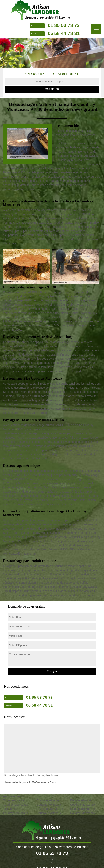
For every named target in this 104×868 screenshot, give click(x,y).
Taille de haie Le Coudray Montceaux (15, 811)
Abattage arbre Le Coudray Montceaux (49, 803)
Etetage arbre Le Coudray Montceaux (83, 803)
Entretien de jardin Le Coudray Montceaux (50, 811)
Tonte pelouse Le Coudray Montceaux (15, 803)
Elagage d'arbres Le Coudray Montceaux (83, 811)
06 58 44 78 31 (64, 33)
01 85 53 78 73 (64, 25)
